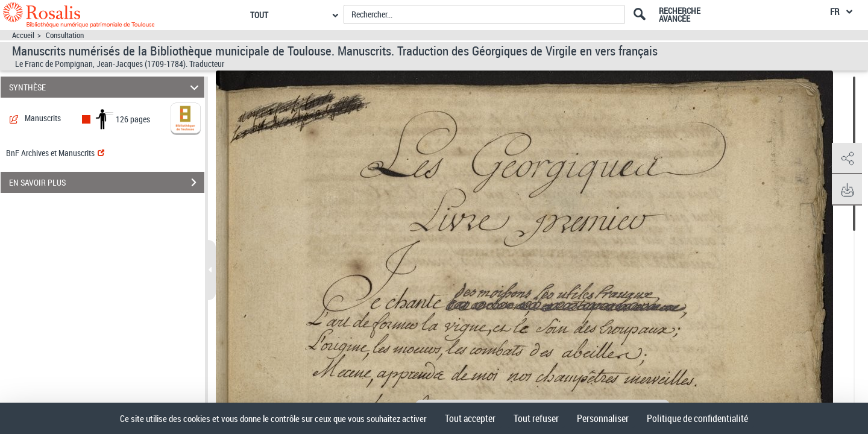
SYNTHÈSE (106, 87)
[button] (847, 159)
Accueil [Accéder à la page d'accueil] (23, 35)
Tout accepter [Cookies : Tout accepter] (470, 418)
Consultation (65, 35)
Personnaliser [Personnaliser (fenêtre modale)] (603, 418)
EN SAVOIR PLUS (107, 183)
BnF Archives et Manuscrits (55, 153)
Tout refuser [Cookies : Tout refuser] (536, 418)
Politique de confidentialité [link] (697, 418)
